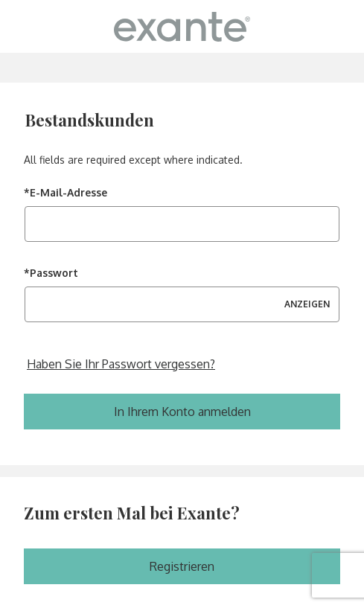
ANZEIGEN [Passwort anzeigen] (307, 304)
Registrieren (182, 566)
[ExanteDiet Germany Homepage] (182, 27)
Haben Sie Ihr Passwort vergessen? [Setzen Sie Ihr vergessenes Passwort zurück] (121, 364)
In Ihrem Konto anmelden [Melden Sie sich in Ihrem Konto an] (182, 412)
